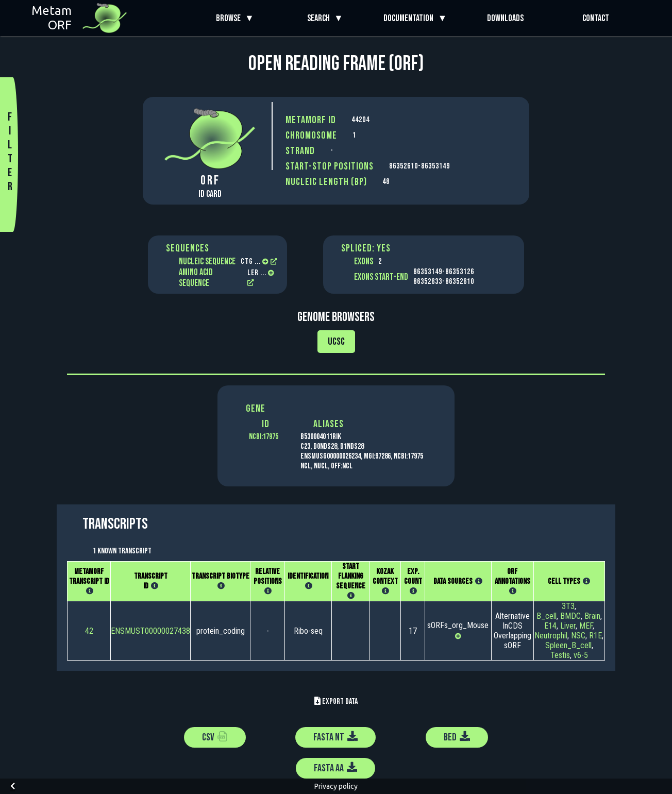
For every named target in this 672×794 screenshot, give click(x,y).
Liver (568, 626)
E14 (550, 626)
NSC (578, 636)
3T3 (568, 606)
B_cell (547, 616)
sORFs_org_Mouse (458, 625)
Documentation (410, 18)
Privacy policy (336, 786)
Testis (560, 655)
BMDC (570, 616)
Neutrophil (551, 636)
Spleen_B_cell (568, 645)
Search (321, 18)
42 (89, 631)
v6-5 (581, 655)
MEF (586, 626)
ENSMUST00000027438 (150, 631)
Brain (592, 616)
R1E (595, 636)
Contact (596, 18)
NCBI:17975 (264, 437)
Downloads (505, 18)
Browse (230, 18)
